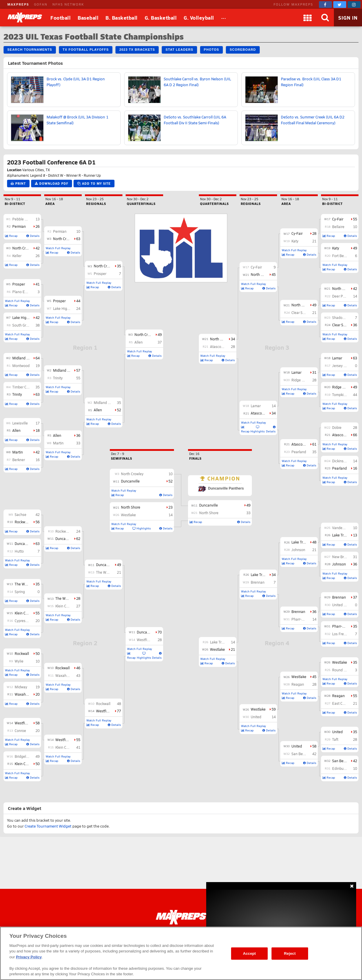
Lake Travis (341, 535)
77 (119, 711)
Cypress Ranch (27, 621)
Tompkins (340, 395)
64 (37, 358)
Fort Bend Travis (345, 256)
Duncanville (24, 543)
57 (78, 370)
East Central (342, 703)
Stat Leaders (179, 50)
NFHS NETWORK (68, 4)
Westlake (340, 662)
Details (33, 236)
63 (37, 394)
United (337, 732)
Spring (20, 592)
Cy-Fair (338, 219)
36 (78, 435)
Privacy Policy (29, 957)
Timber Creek (23, 387)
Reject (290, 953)
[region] (181, 953)
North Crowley (24, 248)
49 (37, 756)
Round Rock (342, 670)
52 (119, 410)
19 (37, 366)
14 (355, 296)
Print (18, 183)
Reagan (338, 696)
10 (37, 661)
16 (37, 460)
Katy (336, 248)
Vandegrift (340, 528)
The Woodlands (27, 584)
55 (37, 613)
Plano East (21, 292)
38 (37, 325)
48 (119, 704)
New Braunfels (344, 557)
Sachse (21, 514)
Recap (11, 236)
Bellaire (338, 227)
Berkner (19, 460)
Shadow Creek (344, 317)
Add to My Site (94, 183)
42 (37, 248)
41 (37, 284)
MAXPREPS (18, 4)
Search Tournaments (30, 50)
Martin (18, 452)
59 (274, 709)
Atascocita (341, 435)
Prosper (19, 284)
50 (37, 653)
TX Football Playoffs (86, 50)
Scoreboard (243, 50)
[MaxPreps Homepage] (181, 917)
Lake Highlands (25, 317)
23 (170, 507)
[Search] (325, 18)
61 (314, 444)
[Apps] (308, 18)
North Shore (342, 288)
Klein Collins (24, 613)
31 (355, 557)
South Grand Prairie (28, 325)
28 (78, 598)
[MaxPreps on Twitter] (340, 5)
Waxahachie (25, 694)
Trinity (17, 394)
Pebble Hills (22, 219)
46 (78, 668)
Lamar (337, 358)
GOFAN (41, 4)
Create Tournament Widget (48, 826)
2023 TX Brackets (137, 50)
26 (37, 226)
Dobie (337, 427)
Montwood (21, 366)
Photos (211, 50)
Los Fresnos (342, 634)
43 (78, 675)
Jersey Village (343, 366)
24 (78, 308)
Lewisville (20, 423)
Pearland (339, 468)
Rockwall (22, 653)
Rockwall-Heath (27, 522)
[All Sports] (224, 18)
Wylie (19, 661)
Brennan (339, 597)
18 (37, 430)
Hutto (19, 551)
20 (37, 621)
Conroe (20, 731)
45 (314, 677)
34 (274, 413)
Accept (249, 953)
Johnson (339, 564)
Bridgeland (23, 756)
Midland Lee (22, 358)
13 (37, 219)
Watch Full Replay (17, 301)
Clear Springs (343, 325)
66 (355, 435)
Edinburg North (344, 768)
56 (37, 522)
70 (160, 632)
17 (37, 423)
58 (37, 723)
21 (119, 572)
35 (37, 387)
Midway (21, 687)
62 (78, 539)
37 (160, 342)
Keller (17, 256)
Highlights (144, 656)
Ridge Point (341, 387)
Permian (19, 226)
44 (78, 301)
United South (343, 605)
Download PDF (52, 183)
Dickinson (340, 461)
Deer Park (340, 296)
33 (78, 443)
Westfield (22, 723)
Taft (335, 739)
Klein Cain (23, 764)
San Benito (341, 761)
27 (78, 606)
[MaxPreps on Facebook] (325, 5)
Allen (16, 430)
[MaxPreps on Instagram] (354, 5)
